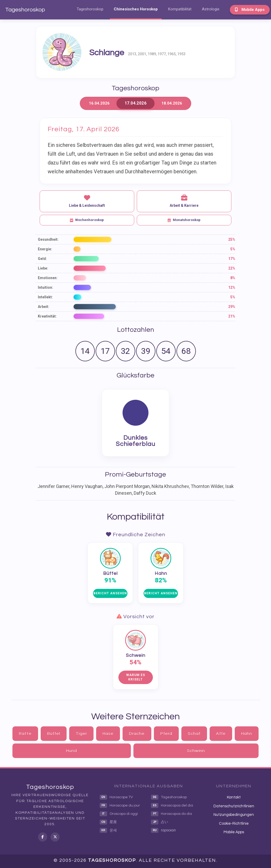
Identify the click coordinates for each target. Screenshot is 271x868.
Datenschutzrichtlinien (234, 806)
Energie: (45, 249)
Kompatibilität (180, 9)
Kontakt (234, 797)
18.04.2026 (172, 103)
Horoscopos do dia (172, 814)
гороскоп (163, 830)
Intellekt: (45, 297)
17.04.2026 (135, 103)
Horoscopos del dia (172, 805)
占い (160, 822)
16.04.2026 (99, 103)
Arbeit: (44, 307)
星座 (108, 822)
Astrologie (211, 9)
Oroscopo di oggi (119, 814)
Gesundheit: (48, 239)
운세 (108, 830)
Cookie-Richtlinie (234, 824)
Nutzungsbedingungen (234, 815)
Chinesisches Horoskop (136, 9)
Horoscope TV (116, 797)
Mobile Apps (250, 10)
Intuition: (45, 287)
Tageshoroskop (25, 10)
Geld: (42, 259)
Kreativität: (47, 316)
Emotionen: (48, 278)
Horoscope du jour (120, 805)
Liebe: (43, 268)
